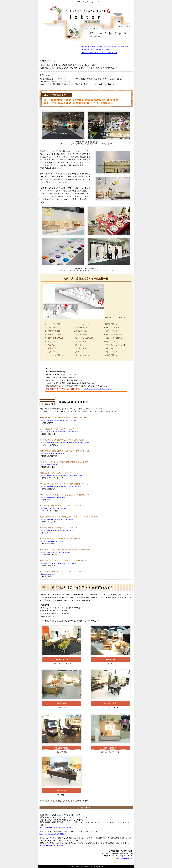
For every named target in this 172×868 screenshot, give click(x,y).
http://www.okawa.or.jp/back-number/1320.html (56, 827)
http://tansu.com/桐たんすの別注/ (53, 453)
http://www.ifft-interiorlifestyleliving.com (98, 389)
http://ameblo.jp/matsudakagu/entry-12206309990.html (60, 432)
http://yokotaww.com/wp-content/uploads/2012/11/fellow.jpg (62, 475)
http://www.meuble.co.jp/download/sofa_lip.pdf (57, 530)
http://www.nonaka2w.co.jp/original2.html (56, 552)
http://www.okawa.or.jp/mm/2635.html (53, 834)
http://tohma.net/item (48, 574)
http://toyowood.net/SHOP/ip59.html (54, 508)
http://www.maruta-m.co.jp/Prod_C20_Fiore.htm (58, 519)
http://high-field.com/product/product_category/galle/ (59, 563)
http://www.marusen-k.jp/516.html (53, 541)
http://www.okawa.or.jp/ (125, 858)
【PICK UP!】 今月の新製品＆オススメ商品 (96, 50)
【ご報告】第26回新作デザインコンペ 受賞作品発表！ (99, 53)
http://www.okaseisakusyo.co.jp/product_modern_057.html (61, 486)
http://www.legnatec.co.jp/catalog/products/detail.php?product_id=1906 (65, 442)
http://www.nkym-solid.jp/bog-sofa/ (53, 497)
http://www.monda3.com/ (50, 464)
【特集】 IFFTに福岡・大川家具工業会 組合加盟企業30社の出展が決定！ (106, 46)
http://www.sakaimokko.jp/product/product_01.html (59, 420)
